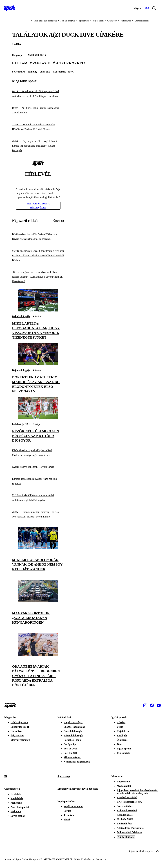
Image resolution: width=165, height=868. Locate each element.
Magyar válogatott (20, 740)
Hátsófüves (16, 731)
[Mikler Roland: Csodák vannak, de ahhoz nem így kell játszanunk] (38, 548)
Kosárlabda (17, 798)
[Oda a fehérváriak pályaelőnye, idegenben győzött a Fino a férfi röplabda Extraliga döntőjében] (38, 655)
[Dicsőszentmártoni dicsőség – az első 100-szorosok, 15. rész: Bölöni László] (38, 514)
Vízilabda (16, 811)
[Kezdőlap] (9, 8)
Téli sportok (123, 753)
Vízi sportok (59, 72)
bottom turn (19, 72)
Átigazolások (17, 736)
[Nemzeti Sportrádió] (147, 8)
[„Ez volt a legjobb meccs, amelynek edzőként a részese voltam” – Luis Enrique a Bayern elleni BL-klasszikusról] (38, 277)
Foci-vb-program (68, 21)
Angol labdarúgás (73, 722)
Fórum (67, 811)
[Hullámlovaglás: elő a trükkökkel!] (82, 63)
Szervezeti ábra (125, 806)
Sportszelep (64, 776)
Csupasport (112, 21)
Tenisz (120, 744)
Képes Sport (98, 21)
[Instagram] (145, 705)
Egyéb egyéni (124, 749)
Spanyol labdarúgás (74, 727)
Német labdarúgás (73, 736)
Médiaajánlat (124, 786)
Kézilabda (16, 794)
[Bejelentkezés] (137, 8)
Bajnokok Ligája (21, 316)
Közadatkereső (125, 815)
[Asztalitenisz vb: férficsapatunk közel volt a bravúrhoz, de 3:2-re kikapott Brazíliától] (38, 94)
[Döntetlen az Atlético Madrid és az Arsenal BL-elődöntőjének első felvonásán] (38, 364)
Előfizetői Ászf (124, 824)
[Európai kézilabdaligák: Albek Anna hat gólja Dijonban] (38, 481)
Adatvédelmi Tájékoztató (130, 828)
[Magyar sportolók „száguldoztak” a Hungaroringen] (38, 602)
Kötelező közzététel (127, 797)
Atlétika (121, 722)
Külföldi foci (64, 717)
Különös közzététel (127, 811)
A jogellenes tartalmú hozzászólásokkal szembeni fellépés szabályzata (137, 792)
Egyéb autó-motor (73, 806)
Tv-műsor (69, 815)
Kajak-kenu (123, 731)
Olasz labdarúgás (73, 731)
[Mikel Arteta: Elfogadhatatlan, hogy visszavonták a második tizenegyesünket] (38, 311)
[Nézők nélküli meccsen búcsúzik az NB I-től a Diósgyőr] (38, 418)
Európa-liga (70, 744)
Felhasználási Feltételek (129, 832)
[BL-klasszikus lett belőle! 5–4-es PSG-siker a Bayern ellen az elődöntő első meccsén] (38, 237)
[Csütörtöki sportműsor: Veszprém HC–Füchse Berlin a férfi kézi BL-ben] (38, 127)
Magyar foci (11, 717)
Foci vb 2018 (70, 749)
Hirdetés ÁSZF (125, 819)
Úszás (120, 727)
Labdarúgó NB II (20, 727)
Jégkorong (16, 803)
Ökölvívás (122, 740)
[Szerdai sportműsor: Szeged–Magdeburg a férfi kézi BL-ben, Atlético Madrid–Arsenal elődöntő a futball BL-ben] (38, 256)
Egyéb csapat (18, 816)
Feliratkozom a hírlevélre (38, 206)
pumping (32, 72)
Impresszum (123, 782)
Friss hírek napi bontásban (45, 21)
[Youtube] (159, 705)
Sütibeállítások (126, 837)
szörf (71, 72)
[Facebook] (152, 705)
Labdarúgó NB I (21, 424)
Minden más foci (73, 757)
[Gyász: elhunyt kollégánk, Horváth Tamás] (38, 467)
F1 (6, 776)
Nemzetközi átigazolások (77, 762)
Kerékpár (122, 736)
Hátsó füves (126, 21)
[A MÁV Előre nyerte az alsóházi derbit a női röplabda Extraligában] (38, 498)
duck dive (45, 72)
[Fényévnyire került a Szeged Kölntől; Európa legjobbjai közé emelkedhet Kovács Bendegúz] (38, 146)
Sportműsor (84, 21)
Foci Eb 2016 (71, 753)
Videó (67, 820)
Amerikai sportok (20, 807)
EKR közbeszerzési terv (129, 802)
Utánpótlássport (142, 21)
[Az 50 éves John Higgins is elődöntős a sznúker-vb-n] (38, 110)
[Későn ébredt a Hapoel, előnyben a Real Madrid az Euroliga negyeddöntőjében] (38, 453)
